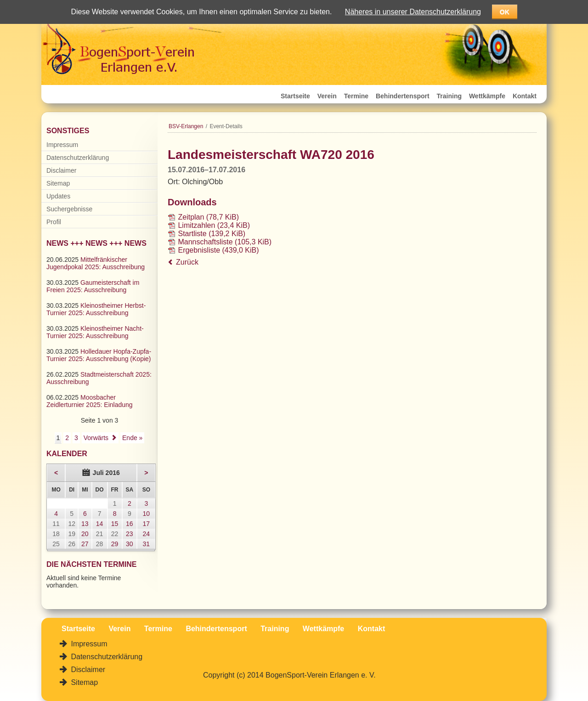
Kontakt (525, 96)
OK (505, 12)
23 (130, 534)
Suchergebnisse (69, 209)
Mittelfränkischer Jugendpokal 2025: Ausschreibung (96, 263)
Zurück (187, 262)
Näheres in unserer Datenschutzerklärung (413, 12)
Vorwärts (96, 438)
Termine (356, 96)
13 (85, 524)
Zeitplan (208, 217)
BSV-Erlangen (186, 126)
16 (130, 524)
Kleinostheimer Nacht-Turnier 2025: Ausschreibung (95, 332)
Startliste (212, 234)
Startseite (295, 96)
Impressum (62, 145)
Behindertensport (403, 96)
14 (100, 524)
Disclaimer (61, 170)
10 (147, 514)
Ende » (132, 438)
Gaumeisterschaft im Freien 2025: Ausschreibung (93, 286)
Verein (327, 96)
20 (85, 534)
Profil (54, 222)
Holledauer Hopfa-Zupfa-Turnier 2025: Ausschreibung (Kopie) (99, 355)
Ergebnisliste (218, 250)
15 (115, 524)
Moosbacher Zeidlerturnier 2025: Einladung (90, 401)
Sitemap (58, 183)
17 (147, 524)
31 (147, 544)
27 (85, 544)
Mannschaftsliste (225, 242)
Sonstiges (68, 131)
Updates (58, 196)
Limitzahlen (214, 225)
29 (115, 544)
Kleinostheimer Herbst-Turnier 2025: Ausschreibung (96, 309)
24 (147, 534)
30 (130, 544)
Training (449, 96)
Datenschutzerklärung (78, 158)
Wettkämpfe (487, 96)
